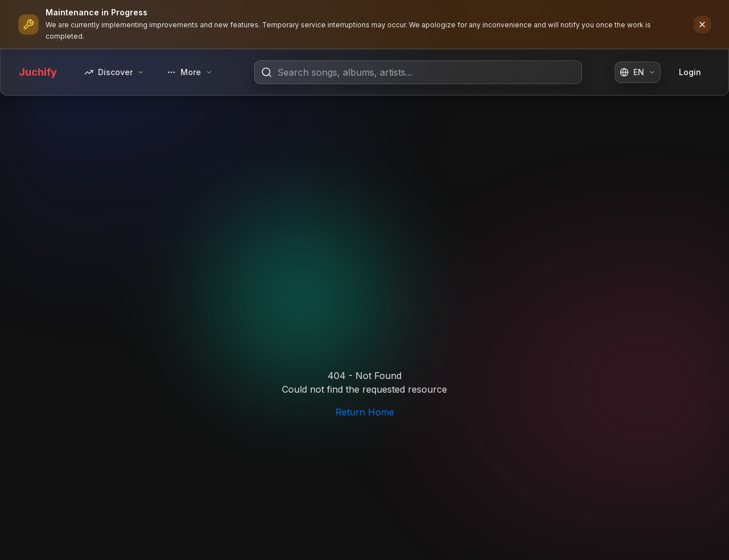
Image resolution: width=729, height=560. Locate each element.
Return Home (365, 412)
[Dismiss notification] (702, 24)
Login (690, 72)
